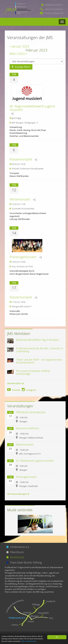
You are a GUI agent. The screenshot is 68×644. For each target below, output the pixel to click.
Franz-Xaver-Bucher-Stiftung (26, 563)
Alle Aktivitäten (15, 383)
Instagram (29, 390)
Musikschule (17, 557)
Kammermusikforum (28, 428)
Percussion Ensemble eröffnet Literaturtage (33, 372)
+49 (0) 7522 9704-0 (53, 9)
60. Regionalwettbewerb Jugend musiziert (32, 108)
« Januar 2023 (19, 46)
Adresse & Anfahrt (53, 5)
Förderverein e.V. (20, 547)
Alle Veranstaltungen (18, 494)
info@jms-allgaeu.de (54, 13)
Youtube (14, 390)
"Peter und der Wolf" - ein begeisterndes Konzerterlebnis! (39, 361)
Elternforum (17, 552)
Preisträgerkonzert (23, 257)
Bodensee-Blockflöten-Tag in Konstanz (37, 340)
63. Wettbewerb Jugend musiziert (35, 461)
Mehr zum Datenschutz (29, 641)
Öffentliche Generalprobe (31, 412)
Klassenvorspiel (21, 159)
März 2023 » (18, 54)
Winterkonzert (20, 199)
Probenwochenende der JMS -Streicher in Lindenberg (40, 350)
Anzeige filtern (21, 67)
